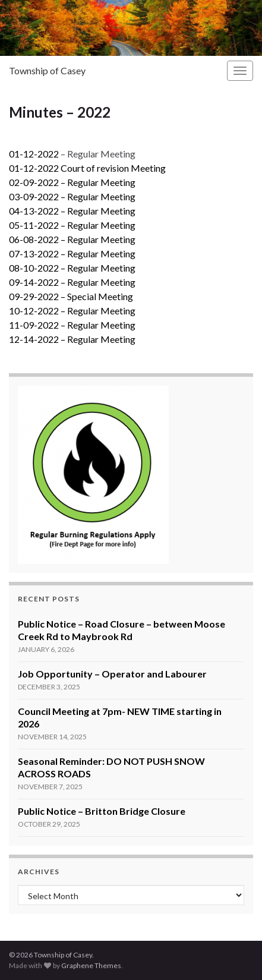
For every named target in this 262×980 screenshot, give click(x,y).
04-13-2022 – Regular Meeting (72, 211)
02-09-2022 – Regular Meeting (72, 182)
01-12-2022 (34, 154)
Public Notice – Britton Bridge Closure (102, 811)
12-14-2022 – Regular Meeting (72, 339)
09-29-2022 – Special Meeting (71, 296)
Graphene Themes (91, 965)
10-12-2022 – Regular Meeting (72, 311)
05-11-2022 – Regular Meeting (72, 225)
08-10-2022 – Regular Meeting (72, 268)
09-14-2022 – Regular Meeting (72, 282)
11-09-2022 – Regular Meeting (72, 325)
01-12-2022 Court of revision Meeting (87, 168)
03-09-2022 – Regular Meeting (72, 196)
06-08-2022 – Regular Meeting (72, 239)
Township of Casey (47, 70)
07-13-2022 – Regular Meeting (72, 253)
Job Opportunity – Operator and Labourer (112, 674)
